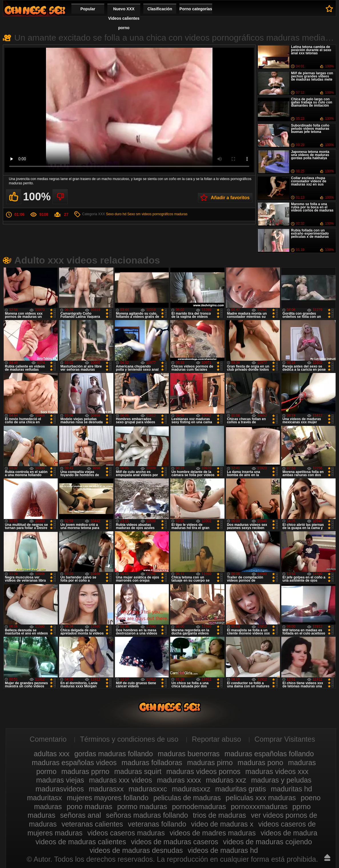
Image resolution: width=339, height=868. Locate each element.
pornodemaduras (199, 807)
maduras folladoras (152, 763)
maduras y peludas (281, 780)
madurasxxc (148, 789)
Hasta (327, 857)
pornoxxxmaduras (259, 807)
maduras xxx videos (121, 780)
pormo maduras (142, 807)
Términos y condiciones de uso (129, 739)
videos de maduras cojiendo (267, 842)
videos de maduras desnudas (136, 850)
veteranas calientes (92, 824)
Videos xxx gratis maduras (35, 10)
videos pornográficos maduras (165, 214)
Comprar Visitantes (285, 739)
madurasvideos (60, 789)
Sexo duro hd (116, 214)
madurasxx (106, 789)
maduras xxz (226, 780)
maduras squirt (138, 771)
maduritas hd (291, 789)
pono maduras (89, 807)
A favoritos (329, 9)
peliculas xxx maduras (261, 798)
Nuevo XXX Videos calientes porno (124, 18)
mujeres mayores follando (108, 798)
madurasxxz (191, 789)
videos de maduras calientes (81, 842)
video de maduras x (222, 824)
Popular (88, 9)
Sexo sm (134, 214)
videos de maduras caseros (174, 842)
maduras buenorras (189, 754)
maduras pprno (85, 771)
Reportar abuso (216, 739)
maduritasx (44, 798)
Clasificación (160, 9)
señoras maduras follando (147, 815)
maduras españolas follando (269, 754)
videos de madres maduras (213, 833)
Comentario (48, 739)
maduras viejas (60, 780)
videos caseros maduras (126, 833)
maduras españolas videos (74, 763)
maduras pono (260, 763)
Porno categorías (196, 9)
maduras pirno (210, 763)
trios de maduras (219, 815)
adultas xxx (52, 754)
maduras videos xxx (277, 771)
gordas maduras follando (114, 754)
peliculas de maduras (187, 798)
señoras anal (81, 815)
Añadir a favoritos (230, 198)
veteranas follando (157, 824)
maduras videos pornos (203, 771)
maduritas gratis (240, 789)
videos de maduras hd (223, 850)
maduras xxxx (179, 780)
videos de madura (289, 833)
